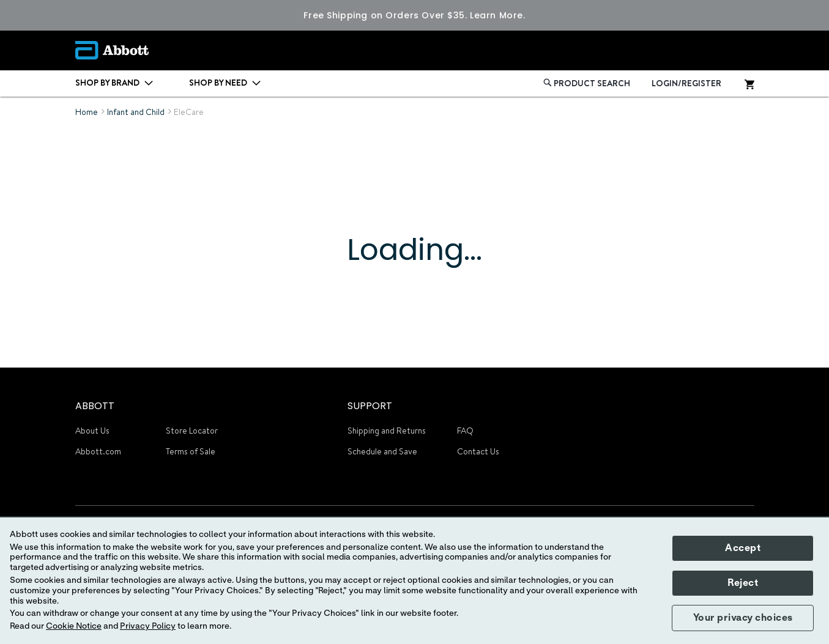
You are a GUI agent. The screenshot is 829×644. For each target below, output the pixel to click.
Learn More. (497, 15)
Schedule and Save (382, 451)
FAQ (465, 431)
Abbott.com (98, 451)
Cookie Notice (74, 626)
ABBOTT (95, 406)
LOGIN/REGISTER (686, 83)
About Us (92, 431)
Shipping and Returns (387, 431)
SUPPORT (370, 406)
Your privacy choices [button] (743, 618)
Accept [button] (743, 548)
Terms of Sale (191, 451)
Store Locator (192, 431)
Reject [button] (743, 583)
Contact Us (478, 451)
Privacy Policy (148, 626)
